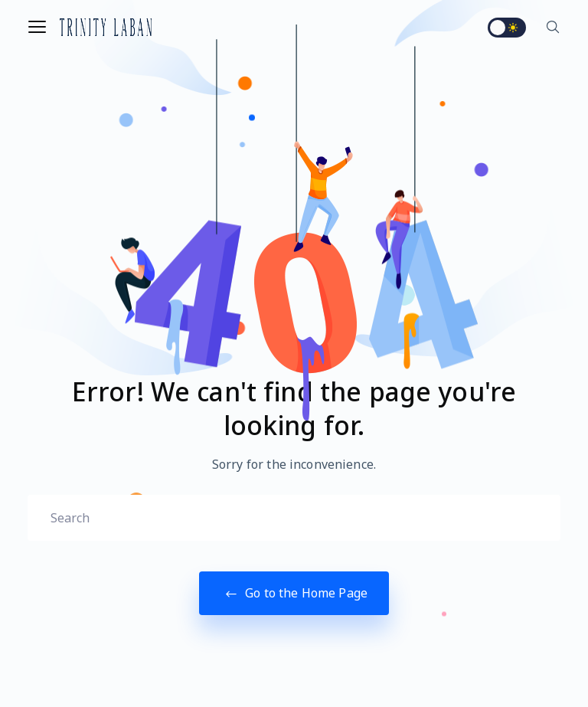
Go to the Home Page (294, 593)
